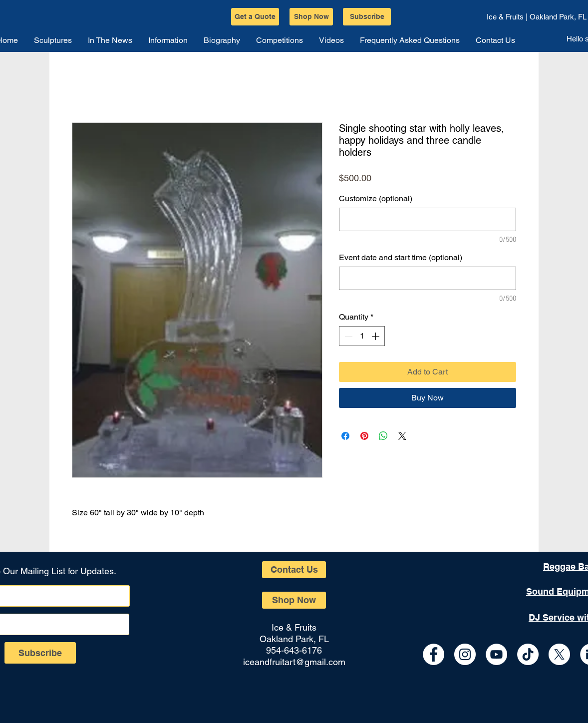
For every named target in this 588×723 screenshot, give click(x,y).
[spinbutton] (362, 336)
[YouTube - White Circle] (496, 654)
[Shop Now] (311, 17)
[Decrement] (347, 336)
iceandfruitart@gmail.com (294, 662)
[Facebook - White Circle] (434, 654)
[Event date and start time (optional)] (428, 278)
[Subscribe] (367, 17)
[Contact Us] (294, 570)
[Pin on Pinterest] (364, 436)
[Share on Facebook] (345, 436)
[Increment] (376, 336)
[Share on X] (402, 436)
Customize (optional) (376, 198)
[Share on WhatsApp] (383, 436)
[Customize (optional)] (428, 219)
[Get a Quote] (255, 17)
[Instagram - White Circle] (465, 654)
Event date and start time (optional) (401, 257)
